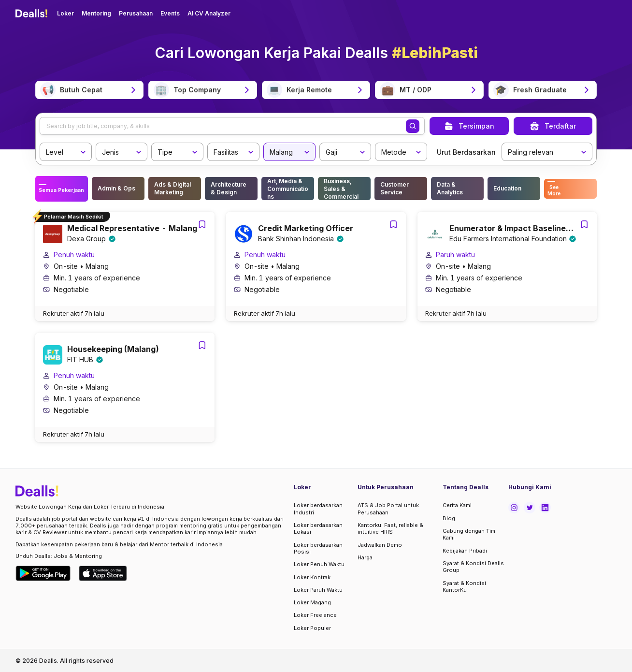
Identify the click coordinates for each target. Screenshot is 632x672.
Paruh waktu (455, 258)
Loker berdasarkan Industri (318, 509)
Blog (449, 518)
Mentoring (96, 13)
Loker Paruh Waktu (318, 590)
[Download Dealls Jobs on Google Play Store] (43, 573)
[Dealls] (33, 14)
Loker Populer (312, 628)
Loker (65, 13)
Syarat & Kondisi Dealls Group (473, 567)
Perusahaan (136, 13)
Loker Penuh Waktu (319, 564)
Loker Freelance (315, 615)
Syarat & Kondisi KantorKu (464, 586)
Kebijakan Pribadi (465, 551)
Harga (365, 557)
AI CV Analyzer (209, 13)
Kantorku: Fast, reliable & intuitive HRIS (390, 528)
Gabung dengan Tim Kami (469, 534)
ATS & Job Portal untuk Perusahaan (388, 509)
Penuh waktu (74, 258)
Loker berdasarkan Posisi (318, 548)
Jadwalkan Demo (380, 545)
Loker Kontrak (312, 577)
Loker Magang (312, 602)
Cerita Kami (457, 505)
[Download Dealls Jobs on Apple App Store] (103, 573)
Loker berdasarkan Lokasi (318, 528)
